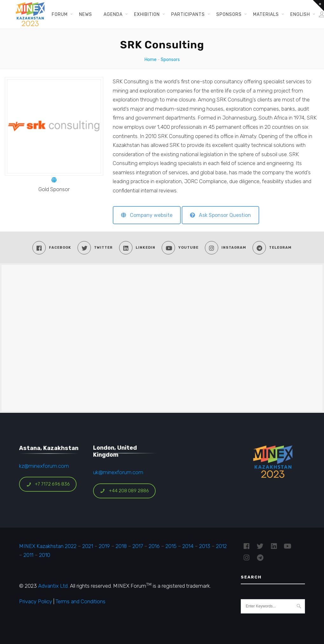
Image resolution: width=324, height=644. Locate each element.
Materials (266, 14)
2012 (221, 546)
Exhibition (147, 14)
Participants (188, 14)
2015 (171, 546)
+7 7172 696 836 (48, 484)
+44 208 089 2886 (125, 491)
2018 (121, 546)
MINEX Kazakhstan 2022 (48, 546)
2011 (28, 555)
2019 (104, 546)
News (86, 14)
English (300, 14)
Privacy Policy (36, 601)
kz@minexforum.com (44, 466)
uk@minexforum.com (118, 472)
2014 (188, 546)
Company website (147, 215)
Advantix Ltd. (53, 586)
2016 (154, 546)
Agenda (113, 14)
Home (151, 60)
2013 (205, 546)
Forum (60, 14)
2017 (138, 546)
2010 (45, 555)
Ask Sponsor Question (220, 215)
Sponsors (229, 14)
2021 (88, 546)
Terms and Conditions (81, 601)
